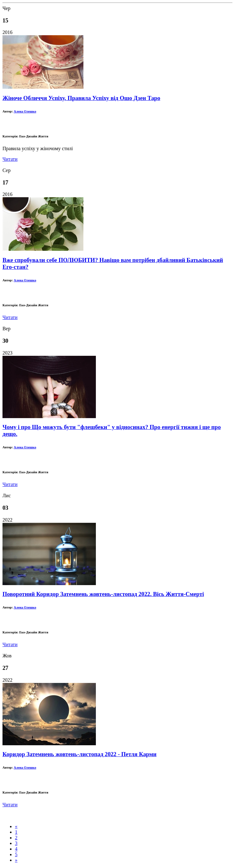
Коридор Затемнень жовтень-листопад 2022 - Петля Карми (80, 754)
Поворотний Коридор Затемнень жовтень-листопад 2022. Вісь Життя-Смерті (103, 594)
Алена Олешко (25, 111)
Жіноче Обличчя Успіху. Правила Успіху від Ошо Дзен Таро (81, 98)
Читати (10, 159)
